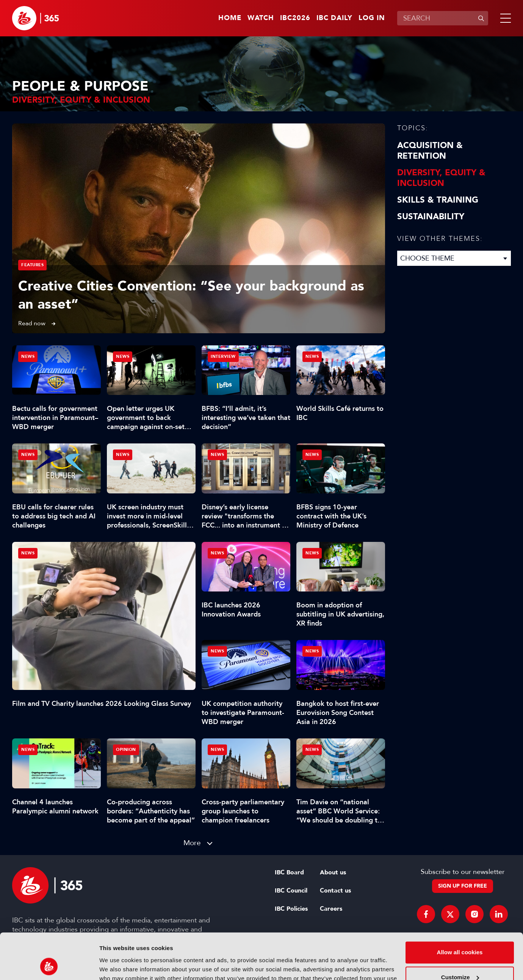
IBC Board (289, 872)
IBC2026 (295, 18)
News (28, 553)
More (192, 843)
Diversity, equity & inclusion (441, 178)
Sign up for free (463, 886)
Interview (223, 357)
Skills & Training (438, 200)
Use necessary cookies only (460, 959)
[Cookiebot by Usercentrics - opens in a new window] (49, 965)
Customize (460, 934)
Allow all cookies (460, 909)
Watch (261, 18)
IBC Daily (334, 18)
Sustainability (431, 217)
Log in (372, 18)
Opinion (126, 750)
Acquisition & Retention (430, 151)
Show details (117, 965)
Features (32, 265)
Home (230, 18)
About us (333, 872)
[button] (504, 18)
